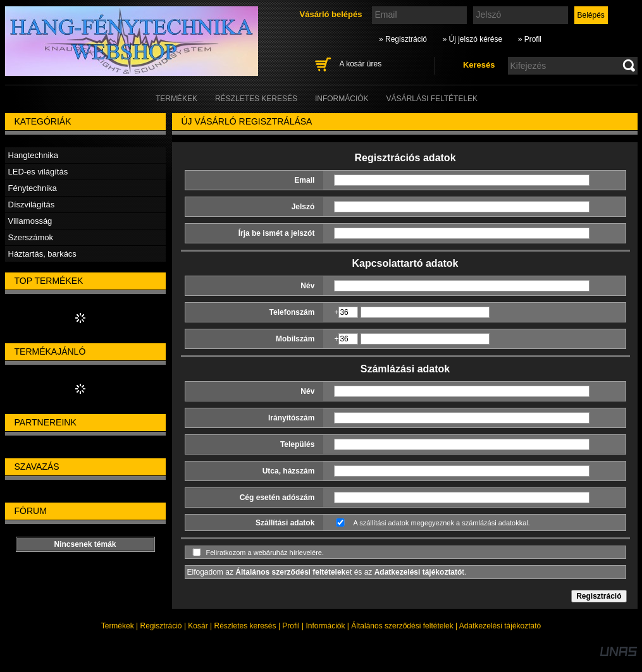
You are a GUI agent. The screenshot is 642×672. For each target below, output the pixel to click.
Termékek (118, 626)
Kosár (198, 626)
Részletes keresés (245, 626)
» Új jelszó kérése (472, 39)
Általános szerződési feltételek (402, 626)
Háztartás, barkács (42, 254)
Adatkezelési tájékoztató (500, 626)
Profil (291, 626)
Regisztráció (161, 626)
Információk (325, 626)
